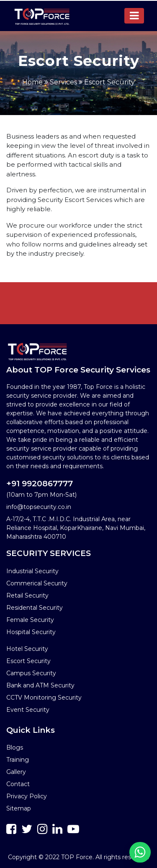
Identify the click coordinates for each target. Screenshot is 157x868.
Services (63, 82)
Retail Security (27, 595)
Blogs (15, 747)
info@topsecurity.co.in (39, 507)
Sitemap (19, 808)
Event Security (28, 710)
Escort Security (109, 82)
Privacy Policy (27, 796)
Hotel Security (27, 649)
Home (32, 82)
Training (18, 760)
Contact (18, 784)
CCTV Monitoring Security (44, 698)
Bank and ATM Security (40, 685)
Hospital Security (31, 632)
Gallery (16, 772)
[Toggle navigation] (134, 16)
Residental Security (35, 608)
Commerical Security (37, 583)
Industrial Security (32, 571)
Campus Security (31, 673)
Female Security (30, 620)
